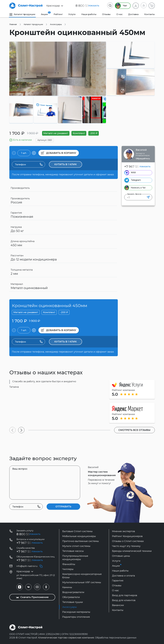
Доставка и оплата (123, 576)
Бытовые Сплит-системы (77, 531)
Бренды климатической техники (132, 551)
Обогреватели (71, 597)
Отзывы (106, 14)
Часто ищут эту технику (126, 546)
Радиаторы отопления (76, 617)
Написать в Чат (138, 188)
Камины (67, 587)
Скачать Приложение (32, 597)
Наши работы (89, 14)
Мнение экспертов (123, 531)
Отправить (63, 507)
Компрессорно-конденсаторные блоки (82, 576)
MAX (133, 173)
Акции (44, 13)
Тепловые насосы (73, 551)
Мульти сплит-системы (76, 546)
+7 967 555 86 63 (137, 167)
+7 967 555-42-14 (29, 560)
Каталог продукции (22, 14)
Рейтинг (58, 14)
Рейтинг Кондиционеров (127, 536)
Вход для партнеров (125, 595)
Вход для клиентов (124, 600)
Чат (121, 6)
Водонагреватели (73, 592)
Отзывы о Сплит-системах (128, 541)
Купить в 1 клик (65, 164)
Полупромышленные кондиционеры (75, 558)
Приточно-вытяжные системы (81, 541)
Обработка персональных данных (116, 638)
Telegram (136, 180)
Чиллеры (68, 569)
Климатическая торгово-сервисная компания (66, 638)
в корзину (59, 153)
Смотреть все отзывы (134, 430)
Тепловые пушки (73, 602)
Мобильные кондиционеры (79, 536)
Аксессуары (70, 607)
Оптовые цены (121, 556)
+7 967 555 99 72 (29, 551)
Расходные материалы (76, 612)
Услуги (72, 14)
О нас (119, 14)
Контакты (150, 14)
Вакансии (118, 605)
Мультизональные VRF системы (82, 582)
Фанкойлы (69, 564)
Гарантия (118, 581)
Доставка (133, 14)
